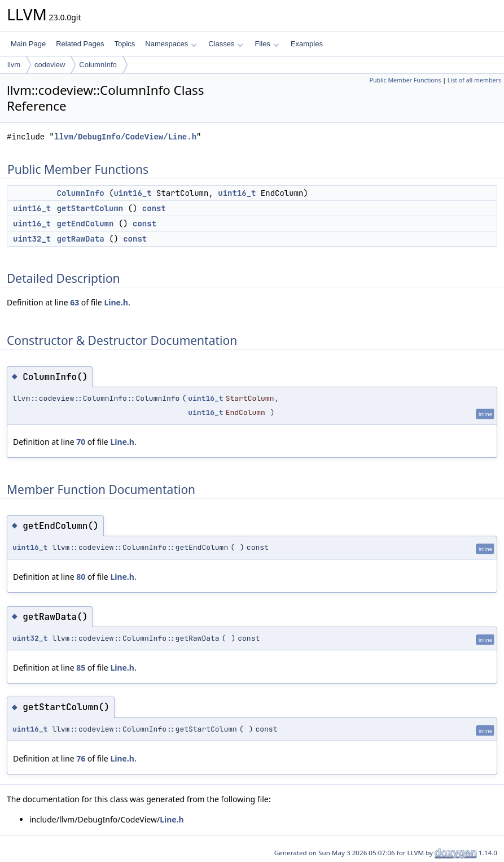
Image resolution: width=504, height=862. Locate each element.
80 (81, 577)
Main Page (28, 44)
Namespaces (171, 44)
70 (81, 442)
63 (74, 302)
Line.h (116, 302)
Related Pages (80, 44)
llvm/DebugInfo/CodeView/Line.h (125, 137)
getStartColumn (90, 208)
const (154, 208)
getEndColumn (86, 224)
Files (267, 44)
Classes (226, 44)
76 (81, 758)
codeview (50, 65)
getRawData (81, 239)
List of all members (474, 80)
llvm (14, 65)
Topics (124, 44)
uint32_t (32, 239)
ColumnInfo (98, 65)
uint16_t (132, 193)
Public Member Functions (405, 80)
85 (81, 668)
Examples (307, 44)
